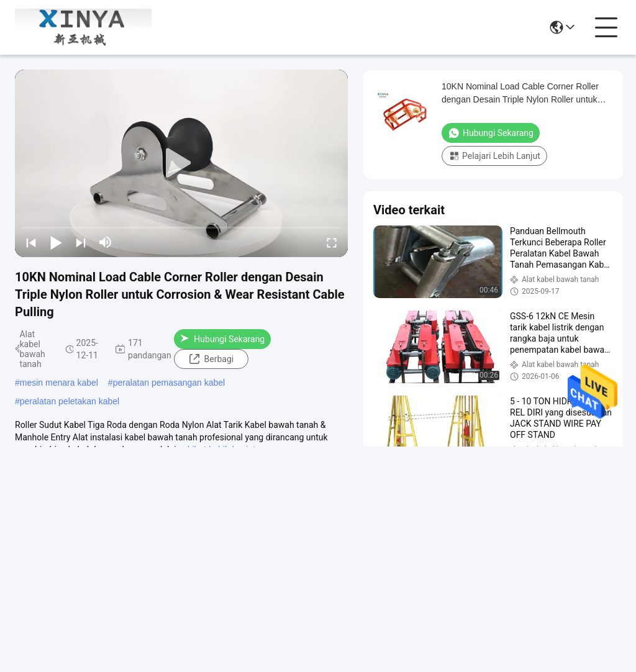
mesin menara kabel (59, 383)
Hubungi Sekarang (222, 339)
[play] (181, 163)
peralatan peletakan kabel (70, 401)
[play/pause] (56, 242)
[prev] (31, 242)
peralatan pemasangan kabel (169, 383)
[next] (81, 242)
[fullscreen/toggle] (332, 242)
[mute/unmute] (106, 242)
